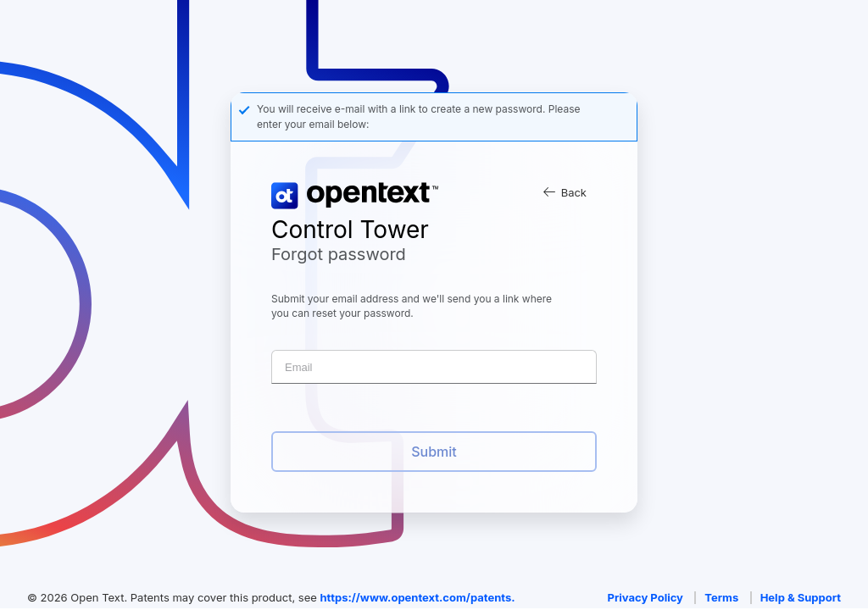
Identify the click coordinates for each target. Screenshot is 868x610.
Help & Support (801, 597)
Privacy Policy (645, 597)
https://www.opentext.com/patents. (417, 597)
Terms (721, 597)
